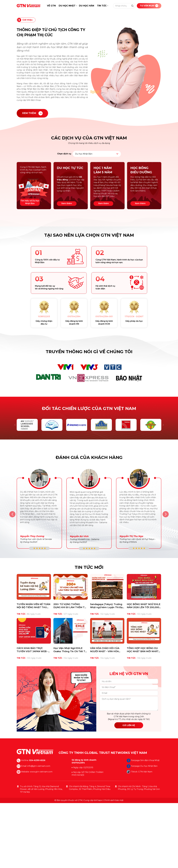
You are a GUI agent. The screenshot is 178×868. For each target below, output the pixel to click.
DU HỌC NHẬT (67, 6)
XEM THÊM (32, 178)
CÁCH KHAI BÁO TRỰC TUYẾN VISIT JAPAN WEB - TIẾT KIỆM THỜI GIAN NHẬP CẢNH (33, 715)
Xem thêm (67, 268)
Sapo (100, 865)
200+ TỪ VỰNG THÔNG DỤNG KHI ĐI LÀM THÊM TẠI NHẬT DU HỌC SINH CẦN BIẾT (70, 671)
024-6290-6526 (37, 825)
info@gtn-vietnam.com (39, 831)
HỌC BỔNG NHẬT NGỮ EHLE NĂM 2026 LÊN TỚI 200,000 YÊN (144, 671)
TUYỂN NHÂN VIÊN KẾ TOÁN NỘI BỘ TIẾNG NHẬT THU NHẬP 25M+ (33, 671)
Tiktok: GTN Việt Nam (139, 837)
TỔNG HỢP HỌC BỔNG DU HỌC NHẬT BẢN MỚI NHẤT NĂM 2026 (143, 715)
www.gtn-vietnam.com (41, 837)
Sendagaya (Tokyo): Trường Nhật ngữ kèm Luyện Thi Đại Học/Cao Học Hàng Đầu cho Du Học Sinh (107, 671)
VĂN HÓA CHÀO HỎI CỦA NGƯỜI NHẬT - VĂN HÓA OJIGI (105, 715)
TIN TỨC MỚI (89, 632)
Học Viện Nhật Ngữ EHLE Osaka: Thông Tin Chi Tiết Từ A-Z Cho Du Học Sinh (70, 715)
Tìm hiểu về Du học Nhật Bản (30, 267)
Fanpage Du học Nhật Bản (142, 831)
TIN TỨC (102, 6)
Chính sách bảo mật (114, 865)
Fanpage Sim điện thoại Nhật (143, 825)
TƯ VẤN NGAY (149, 6)
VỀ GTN (51, 6)
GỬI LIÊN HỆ (129, 790)
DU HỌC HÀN (87, 6)
